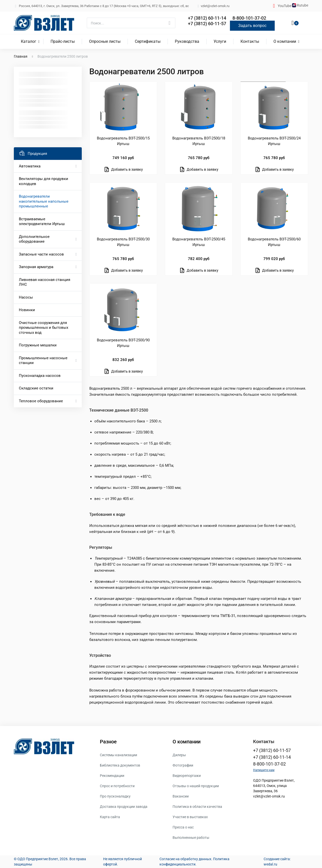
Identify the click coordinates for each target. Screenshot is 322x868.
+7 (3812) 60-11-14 (207, 18)
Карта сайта (110, 817)
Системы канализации (118, 755)
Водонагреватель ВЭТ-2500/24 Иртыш (274, 141)
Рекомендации (112, 776)
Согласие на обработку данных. (186, 859)
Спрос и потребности (117, 786)
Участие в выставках (190, 817)
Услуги (220, 41)
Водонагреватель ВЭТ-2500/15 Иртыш (123, 141)
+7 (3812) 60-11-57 (207, 24)
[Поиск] (131, 23)
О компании (285, 41)
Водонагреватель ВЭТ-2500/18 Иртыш (199, 141)
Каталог (29, 41)
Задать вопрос (252, 26)
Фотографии (183, 765)
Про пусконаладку (115, 796)
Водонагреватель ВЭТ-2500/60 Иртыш (274, 242)
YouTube (285, 6)
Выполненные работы (191, 838)
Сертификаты (148, 41)
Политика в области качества (197, 807)
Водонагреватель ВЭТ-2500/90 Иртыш (123, 343)
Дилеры (179, 755)
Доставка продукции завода (124, 807)
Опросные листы (105, 41)
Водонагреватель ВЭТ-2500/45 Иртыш (199, 242)
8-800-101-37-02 (249, 18)
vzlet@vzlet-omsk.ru (269, 796)
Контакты (250, 41)
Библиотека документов (120, 765)
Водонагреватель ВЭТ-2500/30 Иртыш (123, 242)
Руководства (187, 41)
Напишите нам (264, 770)
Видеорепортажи (187, 776)
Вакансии (181, 796)
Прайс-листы (63, 41)
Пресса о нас (183, 827)
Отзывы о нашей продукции (196, 786)
